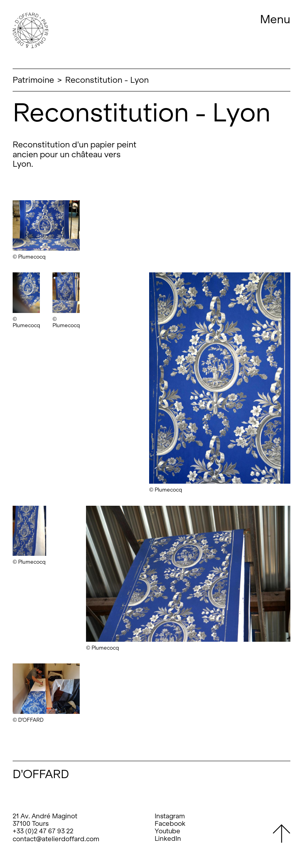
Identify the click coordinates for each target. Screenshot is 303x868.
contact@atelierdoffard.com (56, 839)
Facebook (170, 824)
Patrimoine (33, 80)
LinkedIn (168, 839)
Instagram (170, 816)
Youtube (167, 831)
